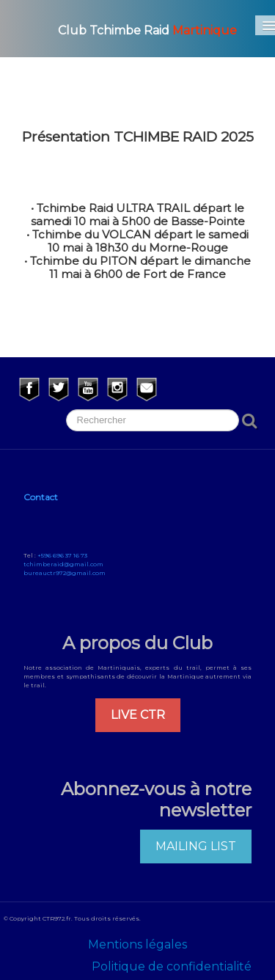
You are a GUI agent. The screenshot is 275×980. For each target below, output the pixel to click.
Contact (41, 497)
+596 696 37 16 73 (62, 555)
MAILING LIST (196, 846)
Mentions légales (137, 944)
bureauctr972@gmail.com (65, 573)
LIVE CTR (138, 715)
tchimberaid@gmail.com (63, 564)
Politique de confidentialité (172, 966)
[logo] (130, 29)
